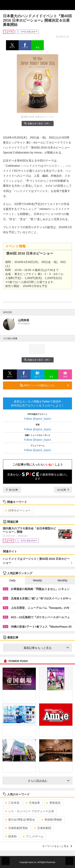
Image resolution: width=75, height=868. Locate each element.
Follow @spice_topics (38, 419)
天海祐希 (33, 803)
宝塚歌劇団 (42, 828)
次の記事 (63, 490)
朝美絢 (11, 836)
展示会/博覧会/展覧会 (20, 820)
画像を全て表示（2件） (37, 123)
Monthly (62, 580)
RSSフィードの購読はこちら (44, 385)
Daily (12, 580)
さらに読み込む (49, 781)
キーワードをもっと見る (57, 846)
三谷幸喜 (12, 803)
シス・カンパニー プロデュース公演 (29, 811)
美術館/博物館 (51, 820)
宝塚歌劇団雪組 (16, 828)
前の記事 (12, 490)
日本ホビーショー (18, 510)
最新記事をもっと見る (46, 648)
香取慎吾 (53, 803)
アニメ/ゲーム (33, 836)
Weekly (38, 580)
